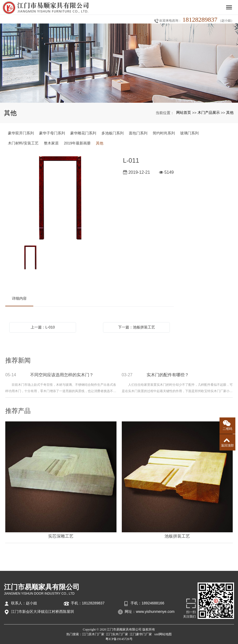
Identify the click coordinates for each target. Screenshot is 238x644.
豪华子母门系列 (52, 133)
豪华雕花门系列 (83, 133)
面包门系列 (138, 133)
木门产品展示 (209, 112)
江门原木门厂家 (93, 634)
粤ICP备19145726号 (119, 639)
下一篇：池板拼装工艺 (137, 327)
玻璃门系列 (189, 133)
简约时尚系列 (164, 133)
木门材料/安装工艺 (23, 143)
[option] (60, 198)
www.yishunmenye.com (155, 612)
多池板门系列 (113, 133)
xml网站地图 (163, 634)
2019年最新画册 (77, 143)
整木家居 (51, 143)
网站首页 (184, 112)
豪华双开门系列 (21, 133)
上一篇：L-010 (43, 327)
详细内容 (19, 298)
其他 (230, 112)
